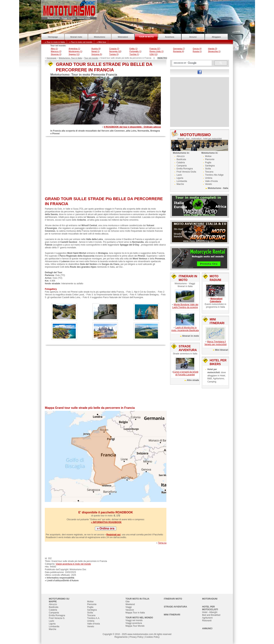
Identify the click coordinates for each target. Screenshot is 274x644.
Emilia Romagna (185, 169)
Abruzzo (181, 156)
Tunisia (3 (114, 54)
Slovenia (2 (56, 54)
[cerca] (192, 63)
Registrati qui (113, 535)
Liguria (180, 178)
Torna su (162, 543)
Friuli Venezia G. (57, 618)
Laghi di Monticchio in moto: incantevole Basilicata (185, 329)
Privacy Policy (136, 637)
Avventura (170, 37)
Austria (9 (96, 49)
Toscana (209, 172)
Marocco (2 (56, 51)
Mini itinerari (222, 350)
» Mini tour (101, 42)
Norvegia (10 (115, 51)
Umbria (209, 178)
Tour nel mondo (91, 58)
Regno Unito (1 (156, 51)
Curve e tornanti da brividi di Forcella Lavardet (186, 373)
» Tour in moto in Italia (55, 42)
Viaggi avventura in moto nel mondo (73, 564)
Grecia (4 (197, 49)
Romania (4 (178, 51)
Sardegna (210, 166)
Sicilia (208, 169)
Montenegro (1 (75, 51)
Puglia (208, 163)
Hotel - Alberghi (210, 612)
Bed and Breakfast (211, 615)
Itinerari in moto (191, 336)
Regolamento (121, 637)
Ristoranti (207, 621)
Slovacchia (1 (214, 51)
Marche (180, 184)
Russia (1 (197, 51)
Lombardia (182, 181)
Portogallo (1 (135, 51)
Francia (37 (155, 49)
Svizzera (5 (96, 54)
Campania (182, 166)
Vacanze (130, 610)
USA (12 (153, 54)
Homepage (53, 37)
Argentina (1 (74, 49)
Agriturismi (207, 618)
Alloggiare (216, 37)
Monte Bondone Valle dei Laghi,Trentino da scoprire (185, 306)
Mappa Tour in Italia (135, 613)
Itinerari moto (76, 37)
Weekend (130, 604)
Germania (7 (179, 49)
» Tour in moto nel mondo (81, 42)
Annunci (193, 37)
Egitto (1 (133, 49)
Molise (208, 156)
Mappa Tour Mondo (135, 626)
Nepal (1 (95, 51)
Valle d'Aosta (211, 181)
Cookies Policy (152, 637)
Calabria (181, 163)
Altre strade (193, 380)
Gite (128, 602)
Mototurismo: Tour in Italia (70, 58)
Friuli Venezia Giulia (186, 172)
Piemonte (210, 159)
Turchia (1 (134, 54)
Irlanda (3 (212, 49)
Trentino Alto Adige (214, 175)
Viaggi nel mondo (134, 620)
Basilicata (181, 159)
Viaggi (129, 607)
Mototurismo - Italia (218, 188)
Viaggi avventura (134, 623)
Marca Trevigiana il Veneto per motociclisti (215, 343)
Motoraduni (123, 37)
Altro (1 (54, 49)
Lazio (179, 175)
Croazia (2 (114, 49)
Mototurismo (100, 37)
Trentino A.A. (94, 618)
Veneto (208, 184)
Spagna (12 (74, 54)
